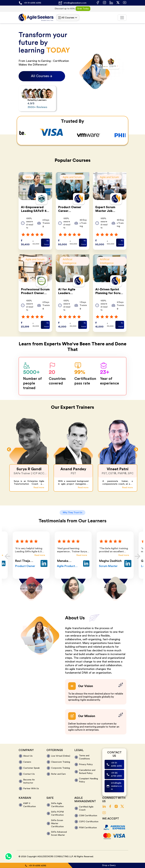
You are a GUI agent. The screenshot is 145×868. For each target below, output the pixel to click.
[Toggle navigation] (122, 18)
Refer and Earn (58, 774)
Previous (9, 450)
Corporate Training (60, 768)
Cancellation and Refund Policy (87, 772)
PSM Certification (88, 828)
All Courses (42, 76)
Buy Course (46, 243)
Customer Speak (31, 768)
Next (136, 450)
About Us (28, 756)
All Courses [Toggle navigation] (68, 18)
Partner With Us (31, 789)
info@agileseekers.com (75, 3)
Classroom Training (61, 762)
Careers (27, 762)
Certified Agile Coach (86, 808)
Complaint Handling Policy (88, 780)
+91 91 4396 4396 (33, 3)
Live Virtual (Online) (61, 756)
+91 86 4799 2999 (116, 775)
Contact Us (29, 774)
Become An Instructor (29, 781)
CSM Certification (88, 816)
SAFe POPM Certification (57, 813)
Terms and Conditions (84, 757)
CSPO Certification (89, 822)
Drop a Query (109, 865)
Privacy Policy (86, 764)
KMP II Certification (30, 805)
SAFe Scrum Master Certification (57, 823)
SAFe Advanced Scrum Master (59, 834)
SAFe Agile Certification (57, 805)
